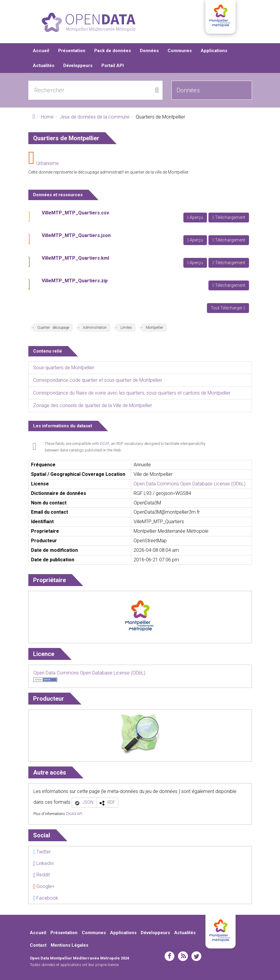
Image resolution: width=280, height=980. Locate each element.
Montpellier (154, 328)
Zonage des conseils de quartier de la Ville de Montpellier (93, 405)
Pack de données (113, 51)
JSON (88, 802)
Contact (38, 945)
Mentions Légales (69, 945)
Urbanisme (48, 163)
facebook (170, 956)
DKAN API (74, 814)
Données (149, 51)
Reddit (42, 875)
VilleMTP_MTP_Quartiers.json (76, 235)
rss (183, 956)
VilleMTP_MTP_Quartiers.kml (75, 258)
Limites (126, 328)
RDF (111, 802)
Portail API (113, 66)
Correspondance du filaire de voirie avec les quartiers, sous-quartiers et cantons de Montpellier (132, 393)
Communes (180, 51)
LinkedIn (44, 863)
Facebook (46, 898)
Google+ (44, 886)
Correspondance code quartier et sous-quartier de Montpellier (98, 380)
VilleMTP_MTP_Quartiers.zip (75, 281)
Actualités (44, 66)
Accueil (41, 51)
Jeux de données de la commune (95, 117)
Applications (214, 51)
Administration (95, 328)
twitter (196, 956)
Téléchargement (229, 217)
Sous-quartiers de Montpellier (64, 368)
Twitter (42, 852)
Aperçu (195, 217)
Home (47, 117)
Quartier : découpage (53, 328)
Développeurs (78, 66)
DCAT (105, 444)
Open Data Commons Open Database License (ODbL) (189, 484)
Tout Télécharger (228, 308)
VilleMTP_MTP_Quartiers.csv (75, 213)
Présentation (72, 51)
